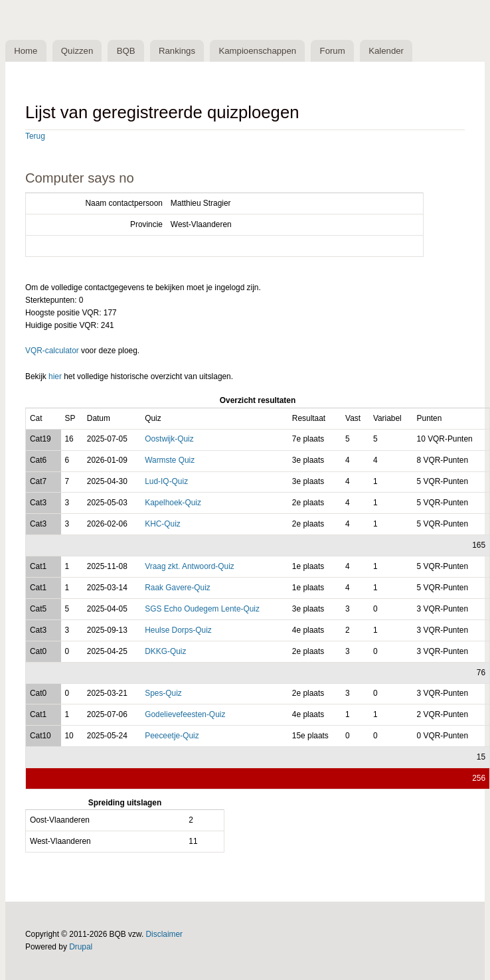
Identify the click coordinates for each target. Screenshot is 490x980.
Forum (333, 51)
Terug (35, 136)
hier (55, 376)
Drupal (81, 947)
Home (26, 51)
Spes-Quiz (163, 693)
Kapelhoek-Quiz (173, 503)
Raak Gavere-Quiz (178, 588)
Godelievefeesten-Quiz (185, 714)
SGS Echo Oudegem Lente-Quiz (202, 609)
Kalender (386, 51)
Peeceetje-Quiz (172, 736)
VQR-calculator (52, 351)
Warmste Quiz (170, 460)
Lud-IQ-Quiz (166, 481)
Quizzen (77, 51)
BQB (126, 51)
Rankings (177, 51)
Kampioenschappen (257, 51)
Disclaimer (165, 934)
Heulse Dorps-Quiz (178, 630)
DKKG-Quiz (165, 651)
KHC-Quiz (163, 524)
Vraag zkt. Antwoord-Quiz (190, 566)
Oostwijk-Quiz (169, 439)
